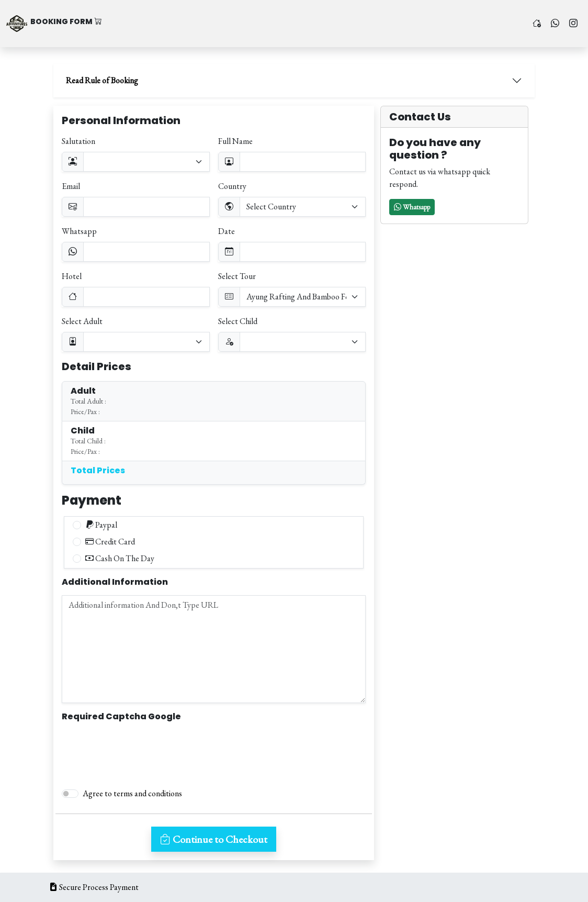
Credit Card (110, 542)
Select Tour (237, 276)
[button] (412, 207)
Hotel (72, 276)
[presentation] (141, 750)
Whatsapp (79, 231)
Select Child (238, 321)
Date (227, 231)
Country (232, 186)
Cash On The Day (120, 558)
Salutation (78, 141)
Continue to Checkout (214, 839)
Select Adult (82, 321)
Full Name (235, 141)
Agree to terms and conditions (132, 793)
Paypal (101, 525)
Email (71, 186)
